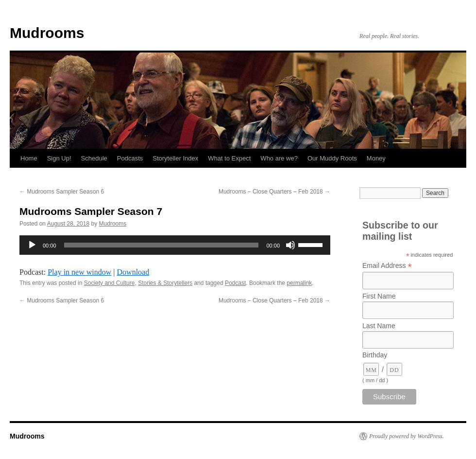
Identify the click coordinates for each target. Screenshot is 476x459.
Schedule (94, 158)
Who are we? (279, 158)
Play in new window (79, 272)
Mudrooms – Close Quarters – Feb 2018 (274, 192)
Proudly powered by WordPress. (407, 436)
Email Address (387, 266)
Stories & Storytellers (165, 283)
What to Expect (229, 158)
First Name (379, 296)
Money (376, 158)
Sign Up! (59, 158)
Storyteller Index (175, 158)
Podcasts (130, 158)
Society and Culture (110, 283)
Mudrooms (47, 33)
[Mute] (290, 245)
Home (29, 158)
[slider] (161, 245)
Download (133, 272)
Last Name (379, 326)
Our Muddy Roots (332, 158)
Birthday (375, 355)
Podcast (235, 283)
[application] (175, 245)
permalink (299, 283)
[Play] (32, 245)
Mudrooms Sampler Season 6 (62, 192)
